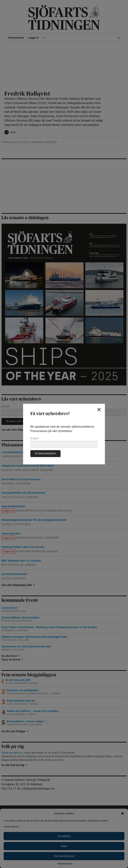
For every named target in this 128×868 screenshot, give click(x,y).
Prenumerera (45, 453)
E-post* (64, 442)
